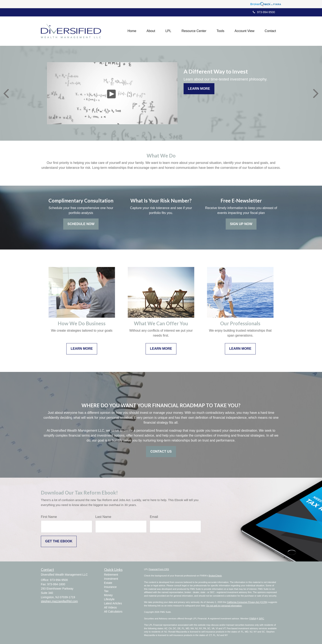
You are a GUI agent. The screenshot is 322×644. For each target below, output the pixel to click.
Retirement (111, 575)
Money (108, 595)
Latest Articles (113, 603)
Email (154, 517)
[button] (151, 31)
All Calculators (113, 612)
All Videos (110, 607)
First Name (49, 517)
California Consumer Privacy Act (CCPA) (247, 602)
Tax (106, 591)
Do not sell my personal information (224, 606)
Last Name (103, 517)
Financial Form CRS (159, 569)
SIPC (261, 619)
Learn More (199, 89)
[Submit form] (59, 541)
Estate (108, 583)
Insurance (110, 587)
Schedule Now (81, 224)
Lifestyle (109, 599)
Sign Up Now (241, 224)
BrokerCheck (215, 576)
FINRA (253, 619)
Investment (111, 579)
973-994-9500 (264, 12)
